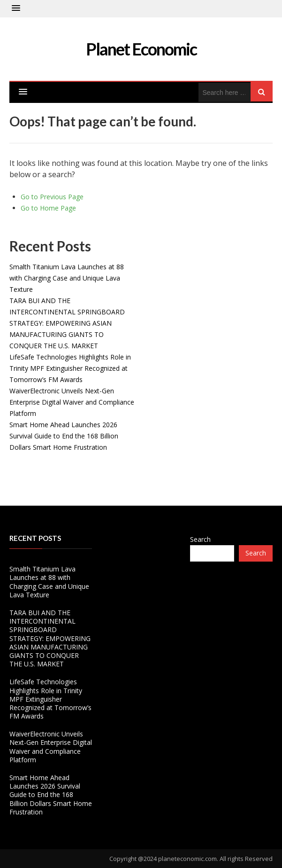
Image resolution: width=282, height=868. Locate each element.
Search (200, 539)
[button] (16, 8)
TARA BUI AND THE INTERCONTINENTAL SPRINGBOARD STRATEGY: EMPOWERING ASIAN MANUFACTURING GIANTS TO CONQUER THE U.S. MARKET (67, 323)
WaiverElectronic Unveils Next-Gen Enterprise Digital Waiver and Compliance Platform (72, 402)
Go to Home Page (48, 208)
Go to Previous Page (52, 197)
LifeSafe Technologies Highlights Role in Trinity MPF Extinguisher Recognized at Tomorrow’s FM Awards (70, 368)
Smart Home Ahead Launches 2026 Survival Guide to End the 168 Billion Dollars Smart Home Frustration (64, 436)
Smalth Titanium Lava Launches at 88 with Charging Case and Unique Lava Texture (67, 278)
